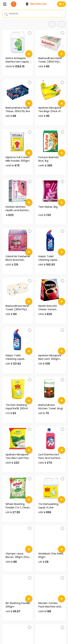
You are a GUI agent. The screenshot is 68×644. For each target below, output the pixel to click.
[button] (37, 4)
